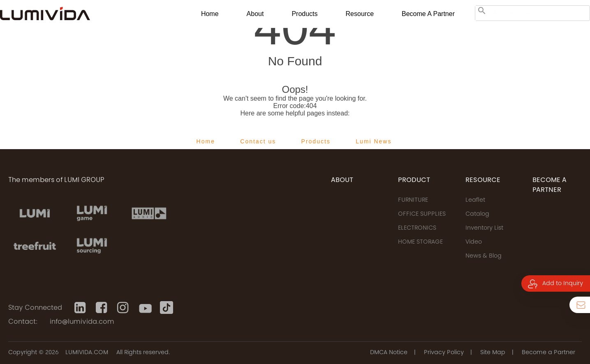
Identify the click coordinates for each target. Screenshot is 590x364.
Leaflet (475, 200)
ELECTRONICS (417, 228)
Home (210, 14)
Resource (360, 14)
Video (474, 242)
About (255, 14)
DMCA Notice (389, 353)
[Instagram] (124, 308)
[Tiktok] (167, 308)
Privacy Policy (444, 353)
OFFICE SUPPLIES (422, 214)
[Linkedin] (81, 308)
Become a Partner (428, 14)
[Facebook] (102, 308)
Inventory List (484, 228)
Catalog (477, 214)
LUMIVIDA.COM (87, 353)
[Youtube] (145, 308)
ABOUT (342, 180)
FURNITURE (413, 200)
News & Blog (484, 256)
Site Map (493, 353)
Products (304, 14)
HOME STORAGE (420, 242)
